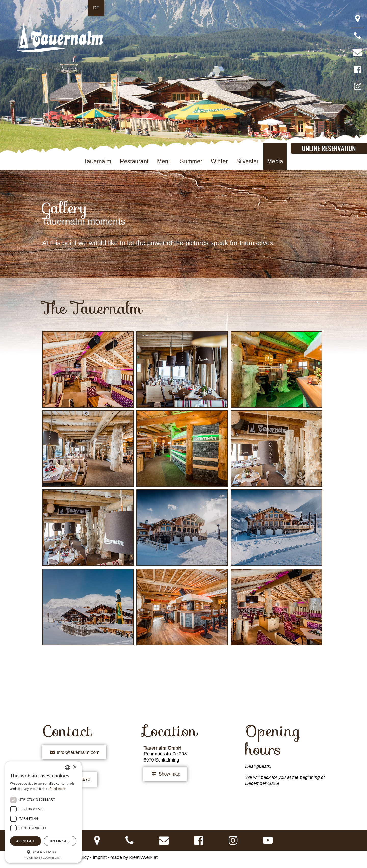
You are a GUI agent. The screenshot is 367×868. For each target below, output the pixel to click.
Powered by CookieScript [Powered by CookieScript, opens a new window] (43, 857)
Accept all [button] (26, 841)
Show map (165, 774)
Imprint (100, 857)
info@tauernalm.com (74, 752)
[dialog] (43, 812)
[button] (43, 852)
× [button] (75, 767)
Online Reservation (329, 148)
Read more (58, 789)
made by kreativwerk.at (134, 857)
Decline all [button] (60, 841)
